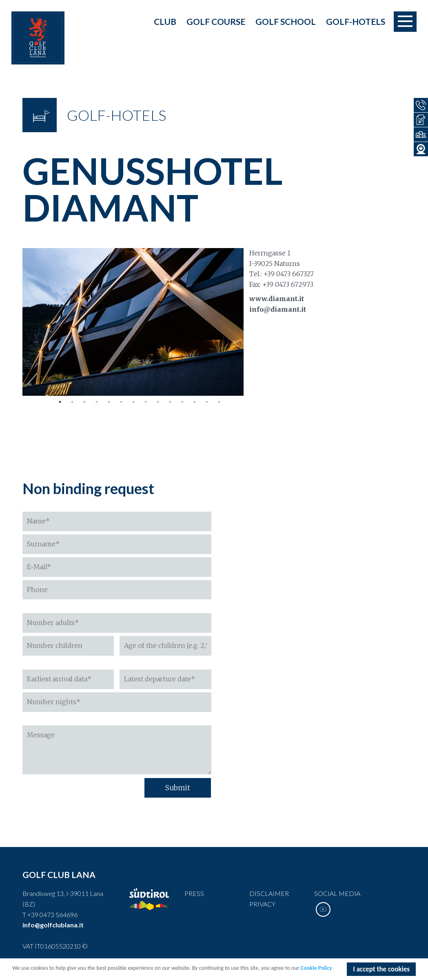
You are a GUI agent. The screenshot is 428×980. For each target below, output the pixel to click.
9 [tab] (158, 402)
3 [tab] (84, 402)
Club (165, 21)
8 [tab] (146, 402)
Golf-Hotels (356, 21)
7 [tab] (133, 402)
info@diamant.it (278, 309)
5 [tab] (109, 402)
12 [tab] (195, 402)
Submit (178, 788)
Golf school (286, 21)
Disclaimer (269, 893)
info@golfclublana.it (53, 925)
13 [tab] (207, 402)
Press (194, 893)
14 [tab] (219, 402)
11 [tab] (182, 402)
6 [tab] (121, 402)
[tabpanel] (133, 322)
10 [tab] (170, 402)
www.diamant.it (277, 299)
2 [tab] (72, 402)
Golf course (216, 21)
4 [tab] (97, 402)
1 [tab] (60, 402)
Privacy (262, 904)
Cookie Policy (316, 969)
